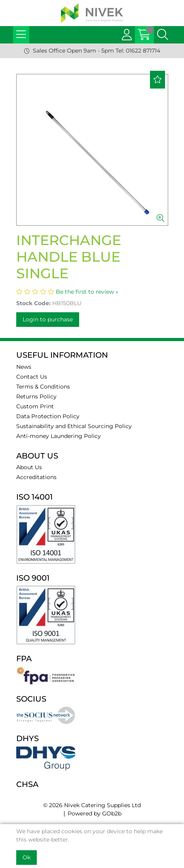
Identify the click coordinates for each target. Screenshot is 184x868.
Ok (27, 857)
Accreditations (36, 477)
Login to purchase (48, 319)
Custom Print (35, 406)
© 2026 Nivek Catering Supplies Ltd (92, 805)
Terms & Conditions (43, 387)
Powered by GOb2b (95, 813)
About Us (29, 467)
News (24, 367)
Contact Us (32, 377)
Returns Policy (36, 396)
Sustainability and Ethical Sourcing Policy (74, 426)
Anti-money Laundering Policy (59, 436)
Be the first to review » (87, 292)
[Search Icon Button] (163, 35)
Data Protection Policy (48, 416)
